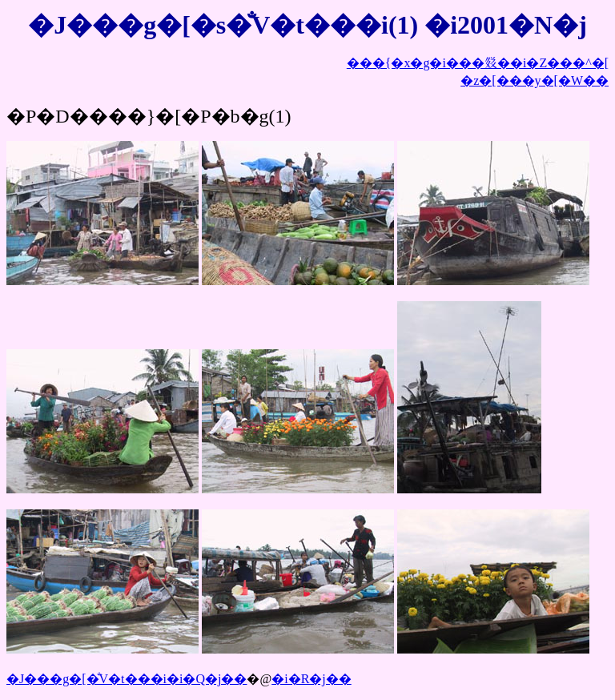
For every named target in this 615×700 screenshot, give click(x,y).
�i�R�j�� (312, 679)
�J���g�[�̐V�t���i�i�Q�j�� (127, 679)
